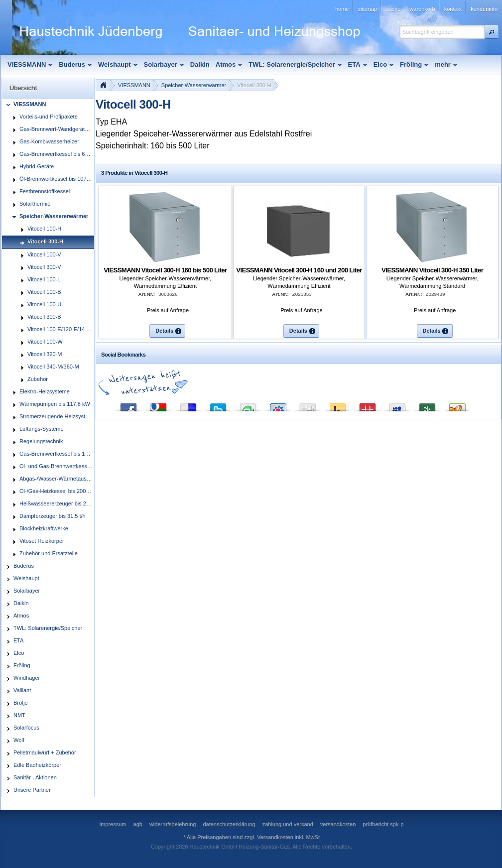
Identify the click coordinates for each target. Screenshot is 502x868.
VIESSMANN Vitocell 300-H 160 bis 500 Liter (165, 270)
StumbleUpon (248, 405)
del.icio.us (188, 405)
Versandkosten (275, 837)
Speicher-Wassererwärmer (194, 85)
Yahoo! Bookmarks (338, 405)
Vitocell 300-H (254, 85)
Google (158, 405)
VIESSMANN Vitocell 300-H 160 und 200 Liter (299, 270)
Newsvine (427, 405)
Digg (308, 405)
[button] (492, 32)
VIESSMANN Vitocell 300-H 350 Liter (432, 270)
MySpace (397, 405)
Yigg (457, 405)
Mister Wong (368, 405)
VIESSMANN (134, 85)
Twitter (218, 405)
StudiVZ (278, 405)
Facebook (128, 405)
